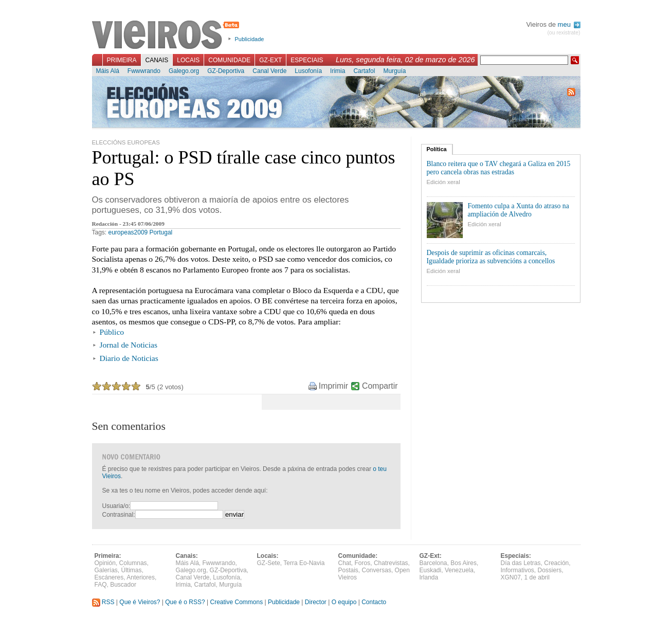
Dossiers (550, 570)
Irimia (338, 71)
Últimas (132, 570)
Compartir (380, 386)
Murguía (394, 71)
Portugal (161, 232)
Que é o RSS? (185, 602)
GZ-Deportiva (226, 71)
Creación (556, 563)
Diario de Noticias (129, 358)
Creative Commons (236, 602)
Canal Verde (269, 71)
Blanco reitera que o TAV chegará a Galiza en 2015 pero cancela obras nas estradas (499, 168)
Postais (348, 570)
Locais (188, 60)
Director (316, 602)
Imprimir (333, 386)
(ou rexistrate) (564, 33)
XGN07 (511, 577)
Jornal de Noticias (129, 345)
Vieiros (167, 35)
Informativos (517, 570)
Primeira (122, 60)
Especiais (307, 60)
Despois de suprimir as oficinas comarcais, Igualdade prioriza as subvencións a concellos (491, 257)
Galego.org (184, 71)
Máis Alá (108, 71)
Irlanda (429, 577)
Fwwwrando (144, 71)
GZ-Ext (270, 60)
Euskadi (431, 570)
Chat (345, 563)
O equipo (344, 602)
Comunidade (229, 60)
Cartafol (364, 71)
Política (437, 149)
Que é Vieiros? (140, 602)
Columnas (133, 563)
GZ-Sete (269, 563)
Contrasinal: (119, 515)
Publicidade (250, 39)
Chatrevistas (391, 563)
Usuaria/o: (116, 506)
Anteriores (141, 577)
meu (569, 24)
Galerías (106, 570)
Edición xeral (443, 182)
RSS (103, 602)
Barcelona (433, 563)
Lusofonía (308, 71)
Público (112, 332)
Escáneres (109, 577)
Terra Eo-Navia (304, 563)
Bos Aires (464, 563)
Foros (363, 563)
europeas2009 (128, 232)
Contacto (374, 602)
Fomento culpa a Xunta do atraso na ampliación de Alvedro (519, 210)
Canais (157, 60)
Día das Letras (521, 563)
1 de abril (537, 577)
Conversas (377, 570)
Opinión (105, 563)
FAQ (101, 585)
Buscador (123, 585)
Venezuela (459, 570)
